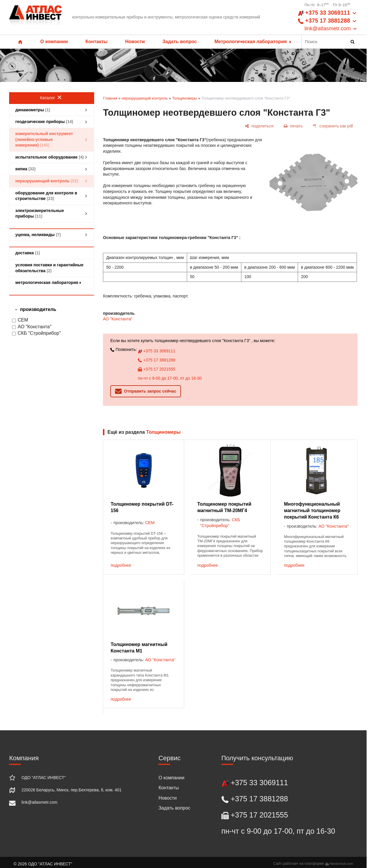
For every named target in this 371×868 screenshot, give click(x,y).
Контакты (96, 42)
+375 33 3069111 (156, 351)
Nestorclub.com (342, 864)
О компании (54, 42)
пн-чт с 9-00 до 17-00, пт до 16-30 (170, 378)
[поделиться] (259, 126)
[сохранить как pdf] (333, 126)
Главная (110, 98)
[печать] (293, 126)
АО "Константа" (32, 327)
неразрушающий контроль (145, 98)
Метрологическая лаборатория (254, 42)
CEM (20, 320)
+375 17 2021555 (156, 369)
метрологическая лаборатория (49, 282)
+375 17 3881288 (156, 360)
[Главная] (35, 17)
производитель (38, 309)
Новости (135, 42)
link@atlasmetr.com (39, 802)
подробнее (121, 565)
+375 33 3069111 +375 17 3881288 (328, 21)
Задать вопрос (180, 42)
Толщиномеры (185, 98)
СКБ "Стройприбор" (36, 333)
